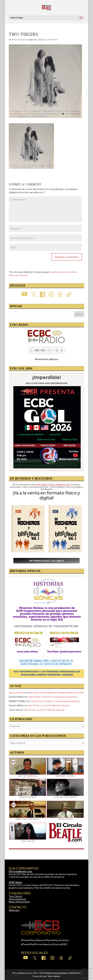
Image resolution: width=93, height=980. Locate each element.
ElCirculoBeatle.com (20, 872)
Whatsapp (14, 910)
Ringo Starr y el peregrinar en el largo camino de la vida (56, 693)
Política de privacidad (56, 973)
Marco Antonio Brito (19, 902)
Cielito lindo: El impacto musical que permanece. (53, 697)
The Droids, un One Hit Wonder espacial (49, 705)
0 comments (51, 40)
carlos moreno (16, 693)
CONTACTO (74, 973)
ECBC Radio (15, 882)
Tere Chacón (15, 896)
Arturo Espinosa (20, 40)
